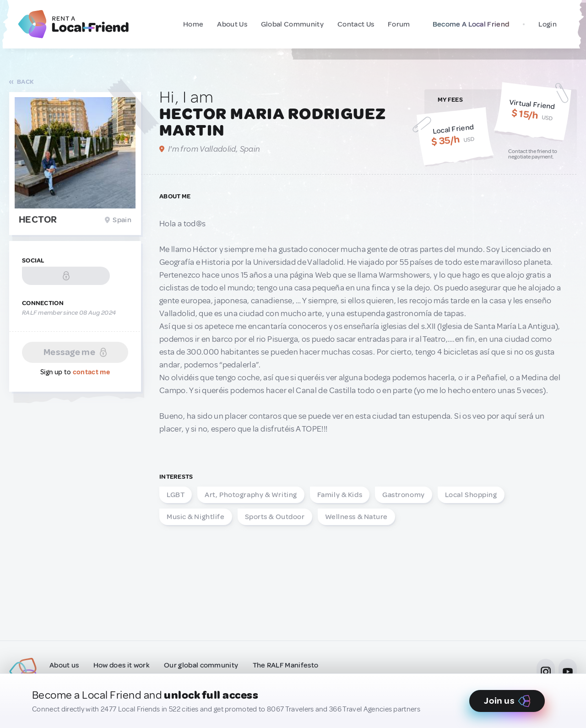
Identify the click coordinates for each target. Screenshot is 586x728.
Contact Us (356, 24)
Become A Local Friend (469, 24)
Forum (399, 24)
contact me (91, 372)
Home (193, 24)
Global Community (292, 24)
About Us (232, 24)
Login (548, 24)
